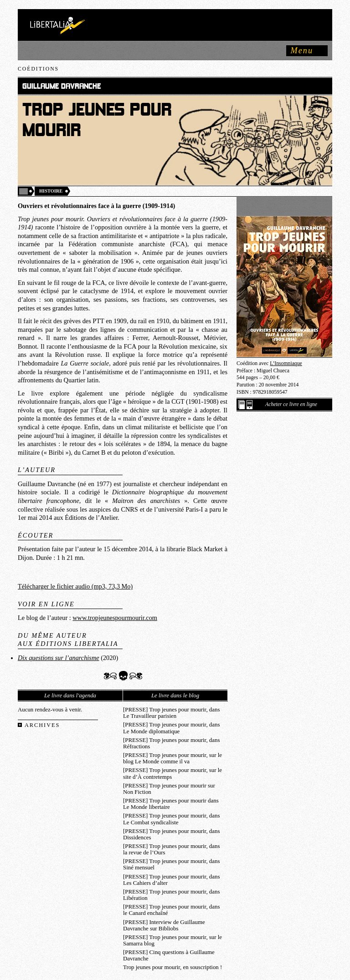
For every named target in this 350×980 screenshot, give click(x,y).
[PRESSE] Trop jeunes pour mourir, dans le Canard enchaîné (171, 910)
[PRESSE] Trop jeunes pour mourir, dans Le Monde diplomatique (171, 728)
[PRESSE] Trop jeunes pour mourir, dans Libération (171, 895)
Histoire (51, 191)
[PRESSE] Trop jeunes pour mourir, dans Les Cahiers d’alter (171, 880)
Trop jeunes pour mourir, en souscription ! (172, 967)
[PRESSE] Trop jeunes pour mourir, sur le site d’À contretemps (172, 773)
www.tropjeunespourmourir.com (115, 618)
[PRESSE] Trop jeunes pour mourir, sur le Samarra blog (172, 940)
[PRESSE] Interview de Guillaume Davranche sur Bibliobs (164, 925)
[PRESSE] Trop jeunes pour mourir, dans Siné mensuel (171, 864)
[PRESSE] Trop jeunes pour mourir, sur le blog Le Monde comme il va (172, 758)
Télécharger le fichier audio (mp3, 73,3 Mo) (75, 586)
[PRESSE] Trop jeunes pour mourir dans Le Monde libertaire (171, 804)
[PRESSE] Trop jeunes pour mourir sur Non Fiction (169, 789)
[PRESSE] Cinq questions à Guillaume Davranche (169, 955)
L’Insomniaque (286, 363)
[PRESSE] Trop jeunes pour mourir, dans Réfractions (171, 743)
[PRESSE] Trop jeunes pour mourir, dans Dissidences (171, 834)
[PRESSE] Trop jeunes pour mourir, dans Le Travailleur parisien (171, 713)
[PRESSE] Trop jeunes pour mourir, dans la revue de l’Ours (171, 849)
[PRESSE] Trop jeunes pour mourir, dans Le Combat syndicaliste (171, 819)
